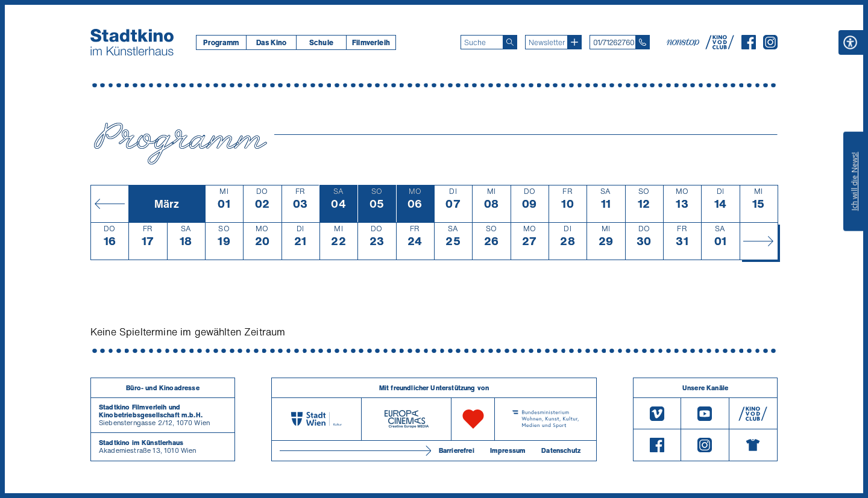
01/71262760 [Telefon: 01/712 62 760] (614, 42)
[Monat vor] (759, 241)
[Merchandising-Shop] (753, 445)
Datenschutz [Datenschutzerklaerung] (561, 450)
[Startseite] (132, 42)
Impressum (508, 450)
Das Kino (271, 42)
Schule (321, 42)
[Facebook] (749, 46)
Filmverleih (371, 42)
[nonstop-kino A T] (684, 42)
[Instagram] (770, 46)
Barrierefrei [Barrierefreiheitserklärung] (457, 450)
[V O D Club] (720, 46)
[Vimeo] (657, 413)
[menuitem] (221, 42)
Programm (221, 42)
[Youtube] (705, 413)
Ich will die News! (854, 181)
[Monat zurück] (109, 204)
